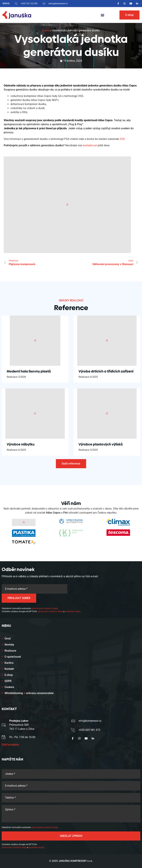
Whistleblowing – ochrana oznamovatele (29, 693)
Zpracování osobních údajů (50, 611)
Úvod (8, 639)
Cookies (9, 687)
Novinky (9, 645)
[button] (103, 15)
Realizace (10, 651)
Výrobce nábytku (21, 444)
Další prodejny (10, 745)
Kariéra (9, 663)
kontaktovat (90, 145)
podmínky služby (73, 611)
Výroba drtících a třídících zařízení (106, 371)
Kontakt (9, 669)
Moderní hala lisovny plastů (29, 371)
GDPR (8, 681)
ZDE (122, 139)
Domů (46, 30)
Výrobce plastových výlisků (101, 444)
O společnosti (13, 657)
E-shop (9, 675)
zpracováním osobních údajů (45, 608)
